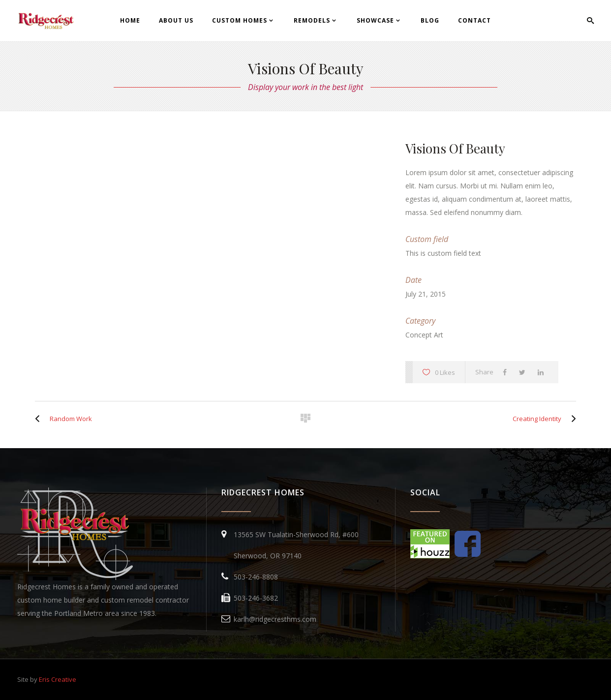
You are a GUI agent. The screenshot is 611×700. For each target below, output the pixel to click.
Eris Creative (58, 679)
